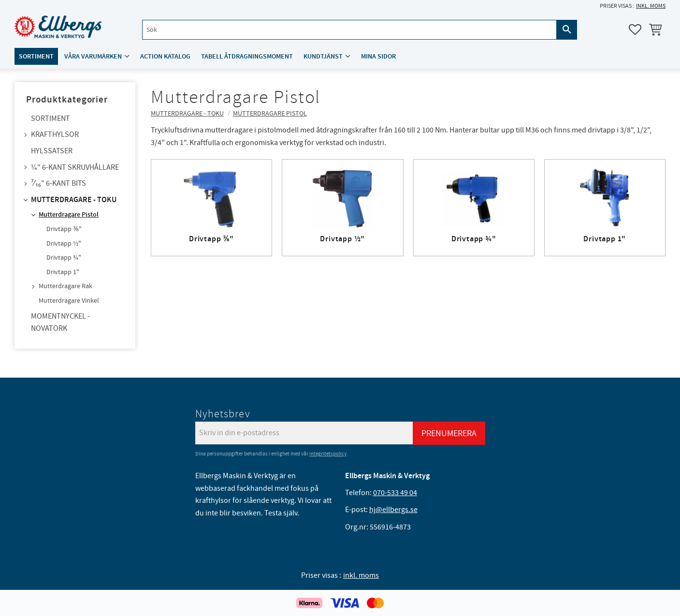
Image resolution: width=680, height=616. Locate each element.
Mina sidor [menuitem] (378, 56)
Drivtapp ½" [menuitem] (64, 244)
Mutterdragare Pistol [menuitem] (69, 215)
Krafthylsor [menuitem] (55, 134)
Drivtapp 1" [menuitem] (63, 272)
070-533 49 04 (395, 493)
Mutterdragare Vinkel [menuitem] (69, 301)
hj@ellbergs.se (393, 510)
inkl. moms (651, 6)
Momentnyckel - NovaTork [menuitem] (60, 323)
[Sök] (567, 30)
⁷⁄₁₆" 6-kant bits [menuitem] (58, 183)
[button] (635, 29)
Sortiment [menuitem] (36, 56)
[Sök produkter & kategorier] (349, 30)
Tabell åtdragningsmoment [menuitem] (247, 56)
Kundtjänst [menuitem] (323, 56)
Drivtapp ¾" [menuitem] (64, 258)
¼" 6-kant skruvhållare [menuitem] (75, 167)
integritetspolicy (328, 454)
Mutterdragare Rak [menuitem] (65, 286)
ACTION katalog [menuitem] (165, 56)
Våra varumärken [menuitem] (93, 56)
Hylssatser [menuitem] (52, 151)
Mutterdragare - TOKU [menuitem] (74, 200)
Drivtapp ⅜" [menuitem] (64, 229)
